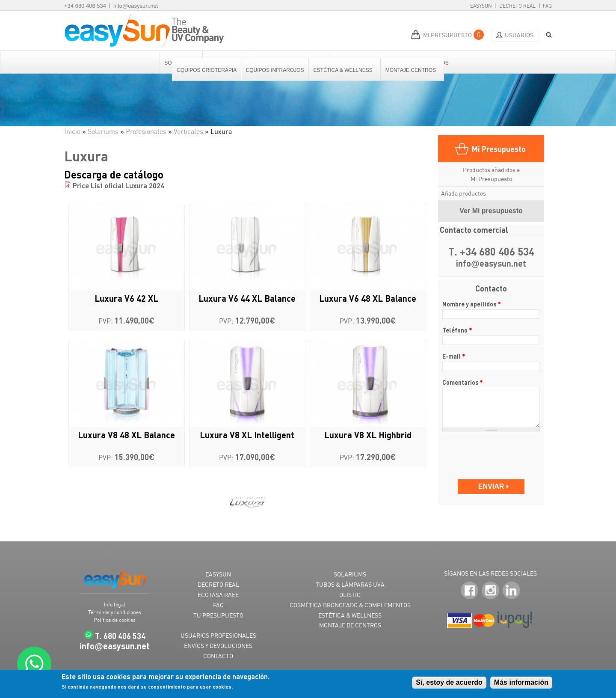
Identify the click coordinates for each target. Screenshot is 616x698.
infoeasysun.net (491, 264)
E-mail (454, 356)
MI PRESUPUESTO (447, 35)
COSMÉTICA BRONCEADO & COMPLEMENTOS (350, 605)
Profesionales (146, 131)
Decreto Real (517, 6)
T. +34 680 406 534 (491, 252)
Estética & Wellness (344, 70)
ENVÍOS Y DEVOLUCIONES (218, 646)
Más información (521, 682)
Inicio (72, 131)
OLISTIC (350, 595)
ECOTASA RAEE (218, 595)
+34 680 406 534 (85, 6)
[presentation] (492, 452)
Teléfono (457, 330)
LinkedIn (511, 591)
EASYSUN (218, 574)
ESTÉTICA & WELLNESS (350, 615)
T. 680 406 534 (120, 636)
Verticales (188, 131)
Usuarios (519, 35)
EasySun (481, 6)
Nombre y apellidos (472, 304)
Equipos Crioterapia (207, 70)
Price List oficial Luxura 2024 (118, 186)
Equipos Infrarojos (275, 70)
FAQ (547, 6)
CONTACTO (218, 656)
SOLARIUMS (350, 574)
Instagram (490, 591)
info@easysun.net (136, 6)
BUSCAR (546, 35)
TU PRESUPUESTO (218, 615)
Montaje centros (411, 70)
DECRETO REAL (218, 584)
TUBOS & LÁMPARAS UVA (350, 584)
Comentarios (463, 382)
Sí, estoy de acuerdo (449, 682)
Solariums (103, 131)
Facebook (469, 591)
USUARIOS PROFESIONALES (218, 635)
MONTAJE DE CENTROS (350, 625)
